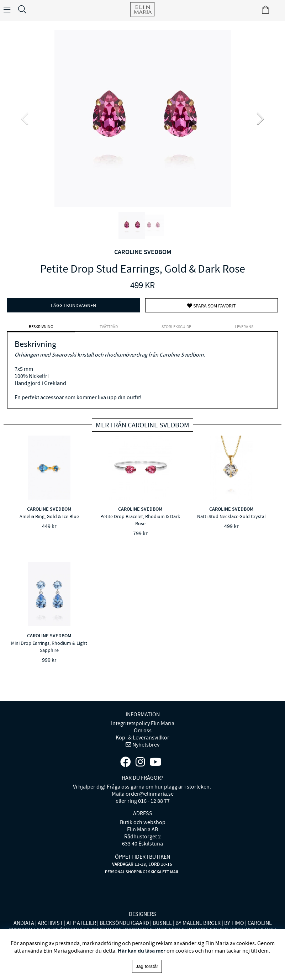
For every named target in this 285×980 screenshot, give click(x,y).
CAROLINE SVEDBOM (143, 252)
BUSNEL (162, 923)
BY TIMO (234, 923)
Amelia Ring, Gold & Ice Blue (49, 516)
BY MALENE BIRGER (198, 923)
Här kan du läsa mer (142, 951)
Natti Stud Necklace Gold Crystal (231, 516)
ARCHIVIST (50, 923)
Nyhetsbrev (145, 745)
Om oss (143, 731)
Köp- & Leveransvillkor (142, 738)
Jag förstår (147, 966)
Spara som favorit (212, 306)
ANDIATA (24, 923)
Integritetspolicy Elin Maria (143, 723)
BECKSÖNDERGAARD (124, 923)
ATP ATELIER (81, 923)
